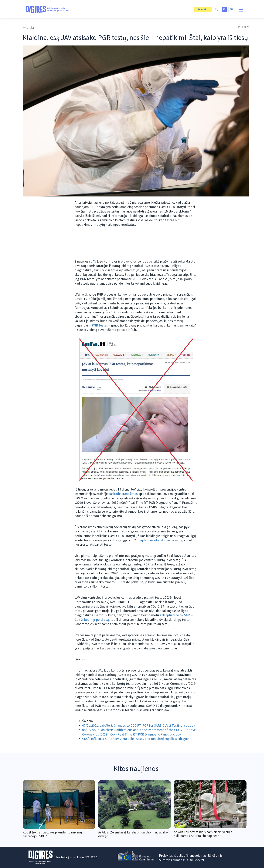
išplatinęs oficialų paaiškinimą (161, 540)
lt (224, 9)
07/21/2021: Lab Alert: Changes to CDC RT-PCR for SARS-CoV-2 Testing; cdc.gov (139, 725)
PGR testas (100, 325)
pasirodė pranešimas (123, 494)
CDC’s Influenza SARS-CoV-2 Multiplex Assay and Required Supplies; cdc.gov (135, 739)
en (231, 9)
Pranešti (203, 9)
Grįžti (30, 28)
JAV (93, 261)
